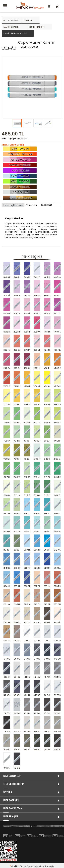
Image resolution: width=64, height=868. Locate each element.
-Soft (13, 866)
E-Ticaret (22, 866)
